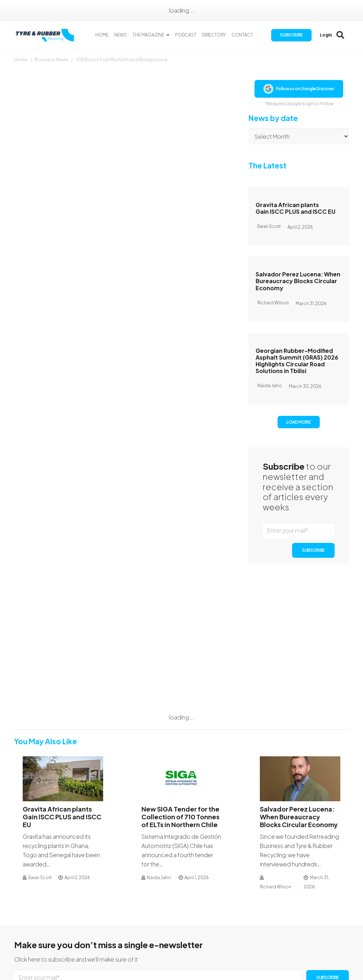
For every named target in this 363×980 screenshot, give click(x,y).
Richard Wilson (276, 774)
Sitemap (172, 953)
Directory (173, 944)
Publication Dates (243, 916)
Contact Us (322, 916)
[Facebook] (311, 930)
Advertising (234, 935)
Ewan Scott (40, 765)
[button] (169, 35)
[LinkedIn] (332, 930)
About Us (173, 916)
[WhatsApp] (310, 942)
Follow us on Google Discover (299, 89)
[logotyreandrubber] (48, 36)
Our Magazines (180, 935)
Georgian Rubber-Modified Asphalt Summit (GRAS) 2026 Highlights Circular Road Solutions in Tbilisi (297, 361)
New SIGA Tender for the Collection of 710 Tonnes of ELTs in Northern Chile (180, 704)
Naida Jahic (159, 765)
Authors (230, 925)
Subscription (178, 925)
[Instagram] (321, 930)
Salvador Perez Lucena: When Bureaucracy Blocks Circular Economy (298, 281)
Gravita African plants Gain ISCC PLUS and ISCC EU (295, 208)
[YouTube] (342, 930)
